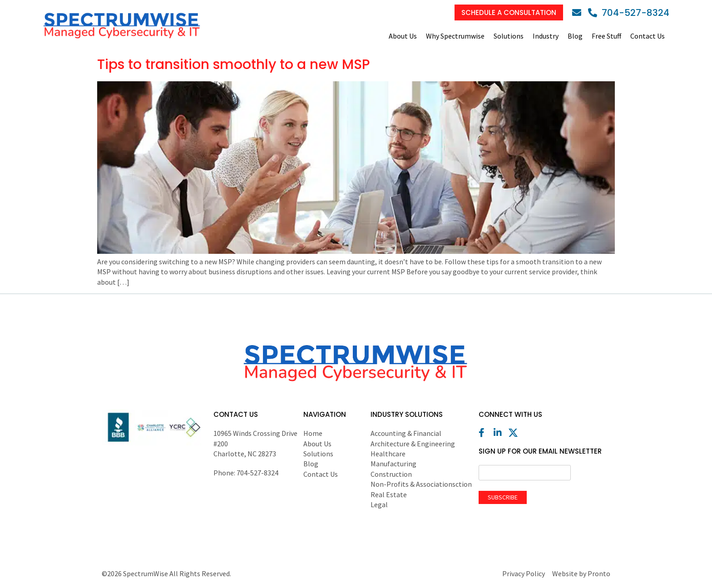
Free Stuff (606, 36)
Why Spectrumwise (455, 36)
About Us (403, 36)
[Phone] (629, 13)
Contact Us (648, 36)
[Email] (579, 13)
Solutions (509, 36)
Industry (546, 36)
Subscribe (503, 497)
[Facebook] (485, 433)
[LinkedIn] (500, 433)
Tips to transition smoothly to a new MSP (234, 64)
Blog (575, 36)
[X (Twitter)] (515, 433)
